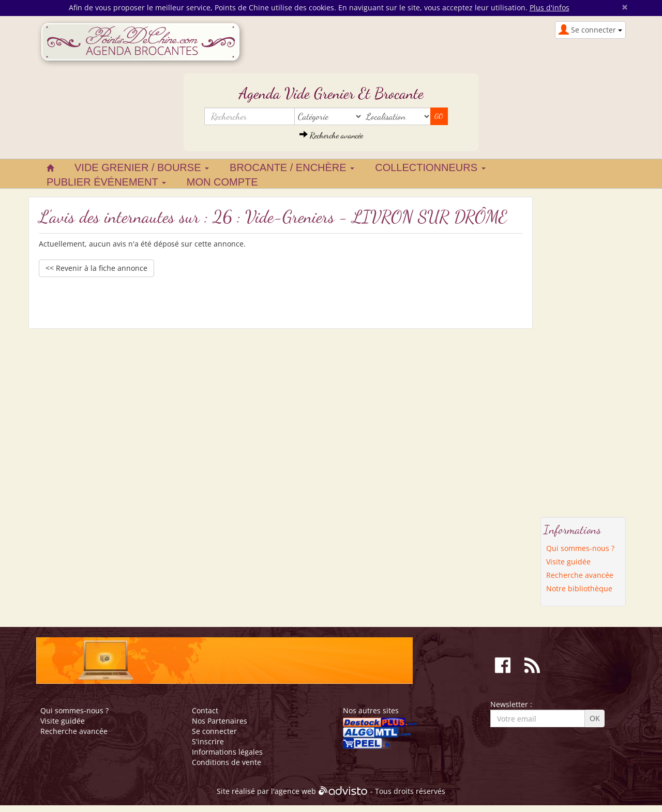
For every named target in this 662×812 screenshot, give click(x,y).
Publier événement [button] (106, 182)
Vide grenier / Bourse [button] (142, 167)
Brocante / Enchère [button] (292, 167)
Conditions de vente (227, 762)
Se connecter (214, 731)
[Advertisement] (583, 351)
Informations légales (227, 752)
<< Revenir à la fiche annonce (96, 268)
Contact (205, 710)
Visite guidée (568, 562)
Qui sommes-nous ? (580, 548)
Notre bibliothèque (579, 588)
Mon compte (222, 182)
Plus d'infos (550, 7)
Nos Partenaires (220, 721)
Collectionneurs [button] (430, 167)
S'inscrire (208, 741)
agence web (295, 792)
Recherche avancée (331, 135)
